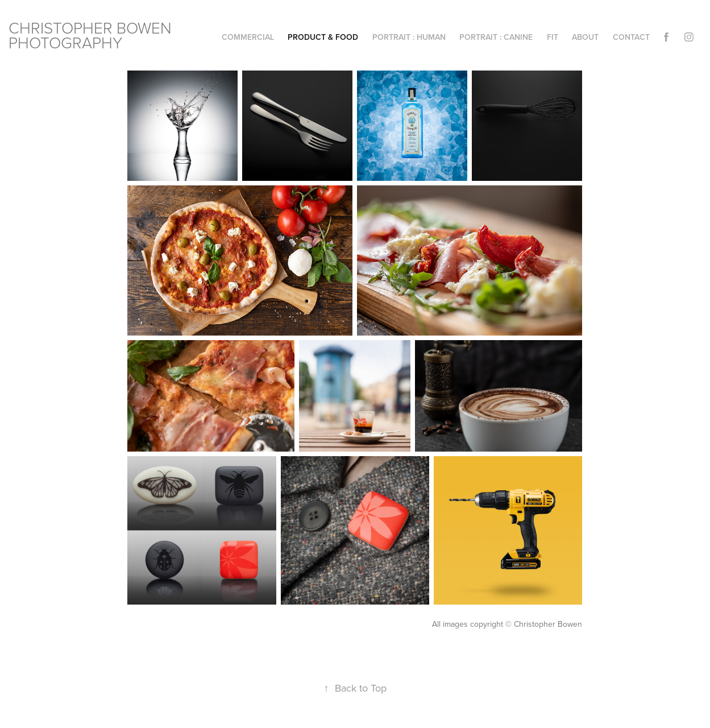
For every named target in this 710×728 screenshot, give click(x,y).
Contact (631, 37)
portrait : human (409, 37)
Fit (553, 37)
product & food (323, 37)
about (585, 37)
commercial (248, 37)
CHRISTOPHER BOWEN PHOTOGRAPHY (92, 35)
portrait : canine (496, 37)
